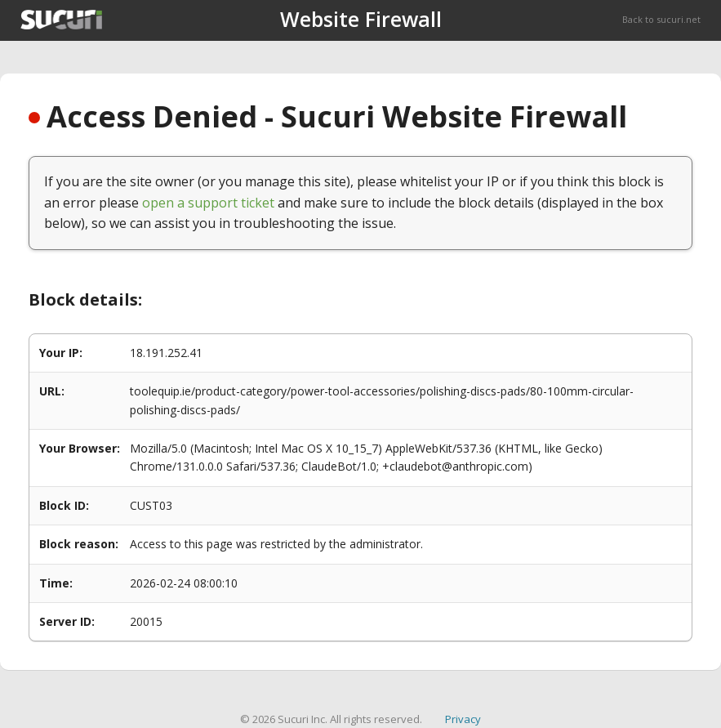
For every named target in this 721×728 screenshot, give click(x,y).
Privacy (463, 719)
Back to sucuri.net (661, 19)
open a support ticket (208, 203)
